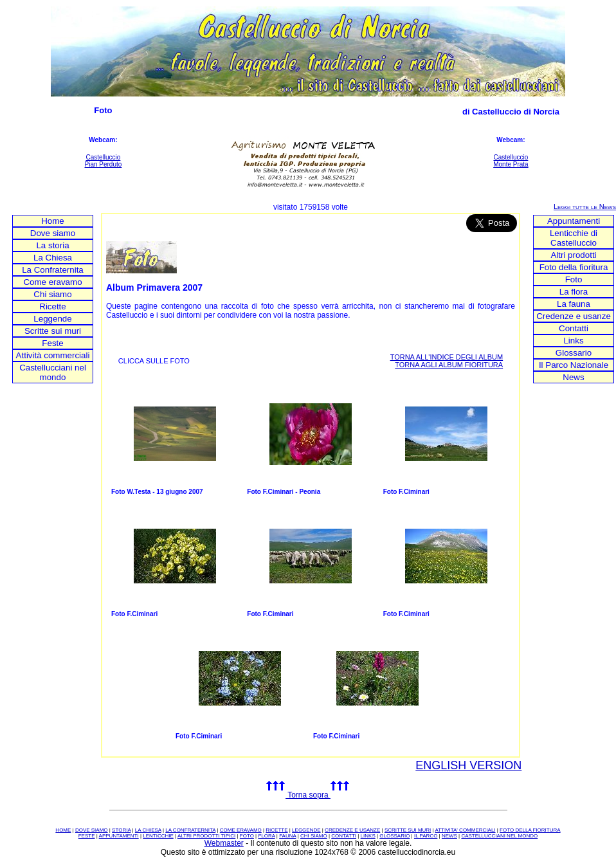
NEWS (449, 836)
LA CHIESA (148, 830)
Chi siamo (52, 294)
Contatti (574, 328)
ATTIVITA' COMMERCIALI (465, 830)
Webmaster (224, 843)
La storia (52, 245)
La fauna (574, 304)
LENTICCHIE (158, 836)
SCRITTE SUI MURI (408, 830)
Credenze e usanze (574, 316)
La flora (574, 292)
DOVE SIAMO (92, 830)
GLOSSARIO (394, 836)
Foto (574, 279)
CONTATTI (344, 836)
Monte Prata (511, 164)
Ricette (52, 306)
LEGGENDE (306, 830)
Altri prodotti (573, 255)
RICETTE (276, 830)
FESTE (87, 836)
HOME (63, 830)
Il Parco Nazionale (574, 365)
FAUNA (287, 836)
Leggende (52, 319)
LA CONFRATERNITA (190, 830)
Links (573, 341)
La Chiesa (53, 258)
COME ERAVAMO (241, 830)
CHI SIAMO (314, 836)
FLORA (266, 836)
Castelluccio (103, 157)
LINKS (368, 836)
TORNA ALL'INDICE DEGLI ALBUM (447, 357)
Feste (52, 343)
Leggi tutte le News (585, 206)
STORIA (121, 830)
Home (53, 221)
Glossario (574, 353)
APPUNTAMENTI (119, 836)
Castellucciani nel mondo (53, 372)
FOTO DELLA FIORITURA (530, 830)
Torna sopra (308, 795)
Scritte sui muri (53, 331)
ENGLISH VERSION (468, 765)
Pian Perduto (104, 164)
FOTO (247, 836)
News (573, 377)
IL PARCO (426, 836)
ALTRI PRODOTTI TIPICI (206, 836)
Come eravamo (52, 282)
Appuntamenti (574, 221)
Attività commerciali (53, 355)
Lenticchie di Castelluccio (574, 238)
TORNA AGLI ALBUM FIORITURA (449, 365)
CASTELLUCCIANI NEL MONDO (499, 836)
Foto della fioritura (574, 267)
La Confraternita (53, 270)
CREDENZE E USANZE (352, 830)
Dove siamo (53, 233)
